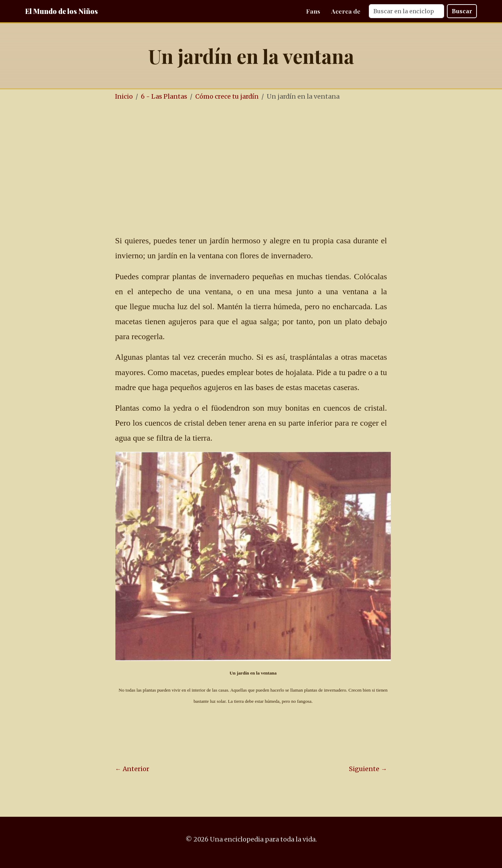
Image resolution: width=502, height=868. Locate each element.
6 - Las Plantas (164, 97)
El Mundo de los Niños (62, 11)
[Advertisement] (272, 160)
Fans (313, 11)
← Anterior (132, 769)
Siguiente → (368, 769)
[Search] (406, 11)
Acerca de (346, 11)
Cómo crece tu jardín (227, 97)
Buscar (462, 11)
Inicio (124, 97)
